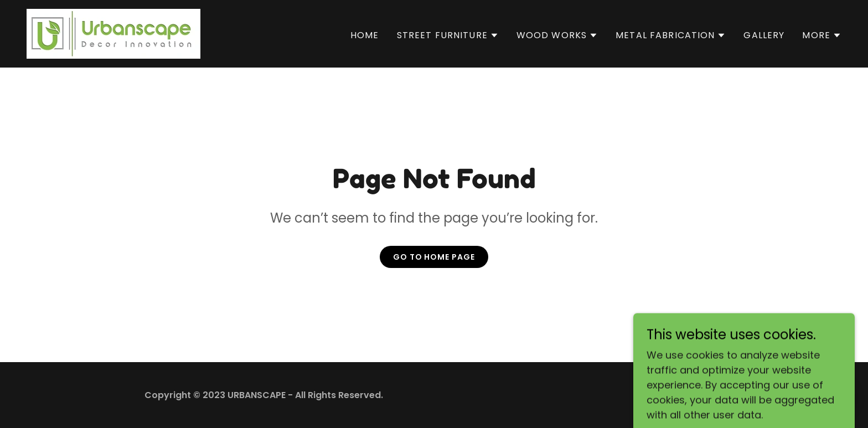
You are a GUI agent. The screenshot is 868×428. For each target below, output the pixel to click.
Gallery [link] (764, 35)
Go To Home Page (434, 257)
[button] (448, 35)
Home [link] (365, 35)
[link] (113, 33)
